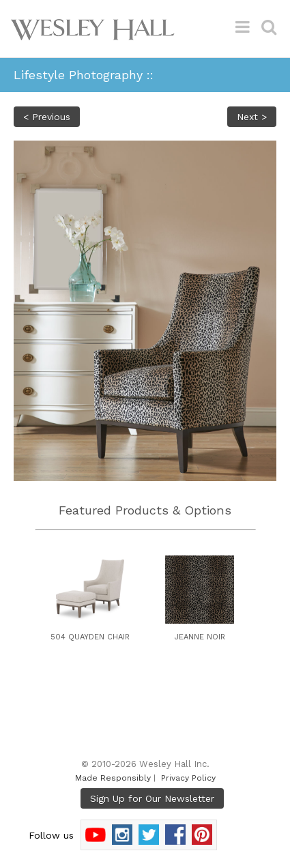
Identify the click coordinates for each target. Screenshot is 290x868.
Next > (252, 117)
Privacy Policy (188, 778)
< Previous (47, 117)
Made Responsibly (113, 778)
